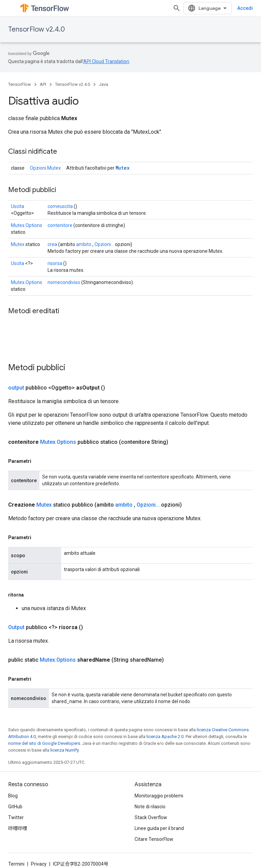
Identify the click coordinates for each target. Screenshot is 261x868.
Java (103, 84)
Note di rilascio (150, 807)
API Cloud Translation (106, 61)
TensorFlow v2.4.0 (37, 29)
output (16, 388)
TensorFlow (20, 84)
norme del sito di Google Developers (44, 743)
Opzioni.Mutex (45, 168)
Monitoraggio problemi (159, 796)
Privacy (39, 864)
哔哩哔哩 (18, 828)
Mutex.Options (27, 225)
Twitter (16, 817)
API (43, 84)
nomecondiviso (64, 282)
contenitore (60, 225)
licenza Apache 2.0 (165, 737)
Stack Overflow (151, 817)
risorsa (55, 263)
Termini (16, 864)
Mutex (123, 168)
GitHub (15, 807)
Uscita (18, 206)
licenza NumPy (64, 750)
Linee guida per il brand (159, 828)
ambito (84, 244)
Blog (13, 796)
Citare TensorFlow (154, 839)
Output (16, 627)
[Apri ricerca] (188, 8)
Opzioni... (104, 244)
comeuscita (60, 206)
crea (52, 244)
